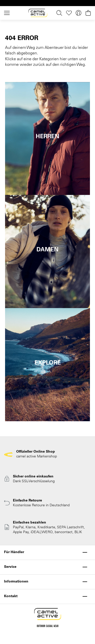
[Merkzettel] (69, 13)
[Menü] (8, 13)
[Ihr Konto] (79, 13)
